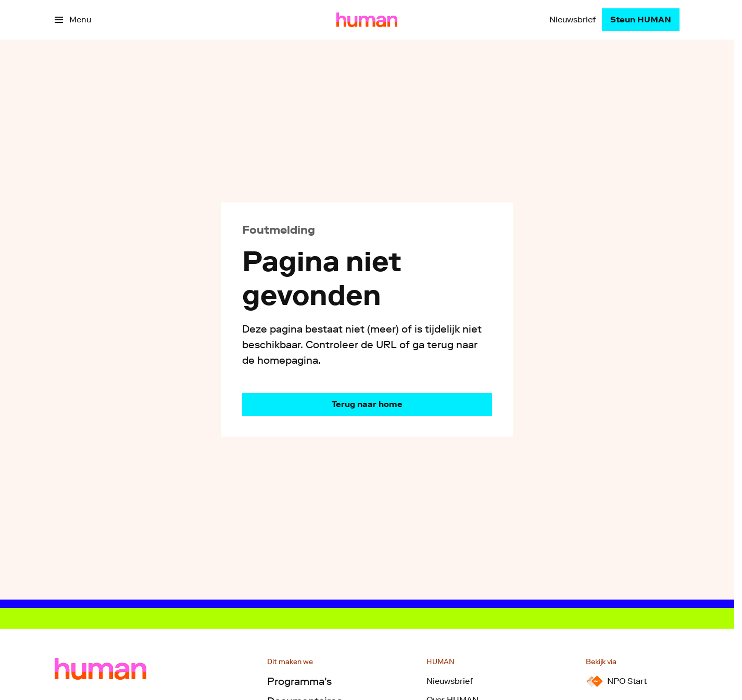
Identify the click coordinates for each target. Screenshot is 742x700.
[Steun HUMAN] (641, 20)
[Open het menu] (73, 20)
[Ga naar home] (367, 20)
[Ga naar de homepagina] (367, 404)
